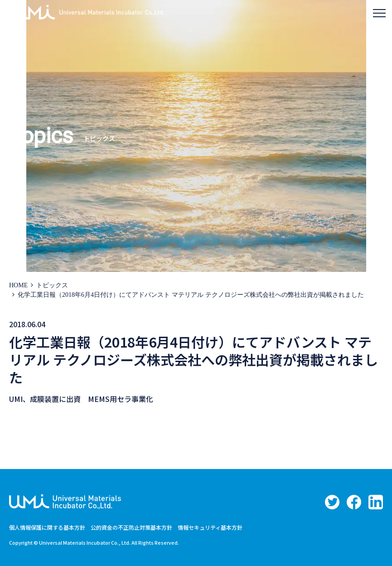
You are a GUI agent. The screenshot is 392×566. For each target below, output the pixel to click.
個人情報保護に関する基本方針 (47, 527)
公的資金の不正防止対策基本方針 (131, 527)
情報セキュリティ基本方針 (210, 527)
